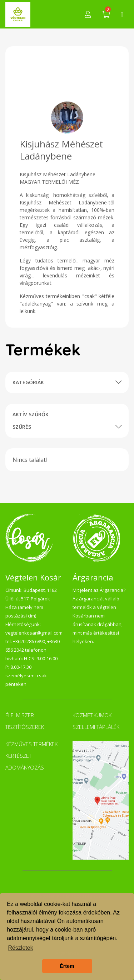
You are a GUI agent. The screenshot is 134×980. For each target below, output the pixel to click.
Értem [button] (67, 966)
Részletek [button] (20, 948)
